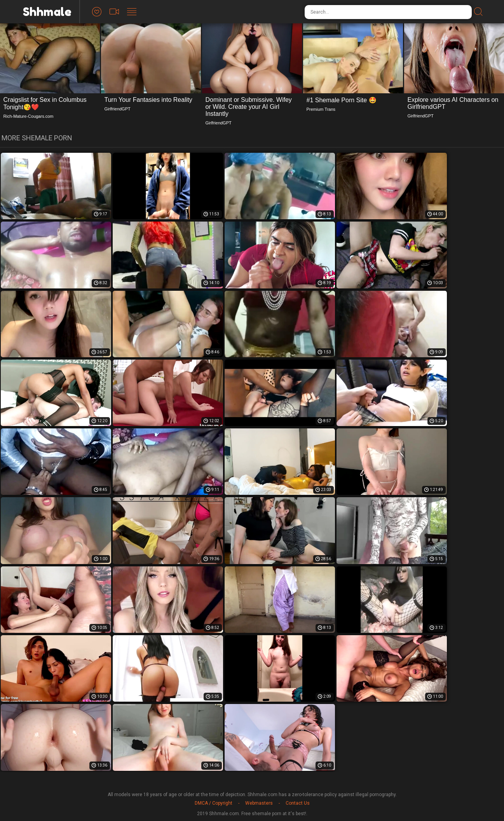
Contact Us (298, 803)
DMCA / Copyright (214, 803)
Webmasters (259, 803)
